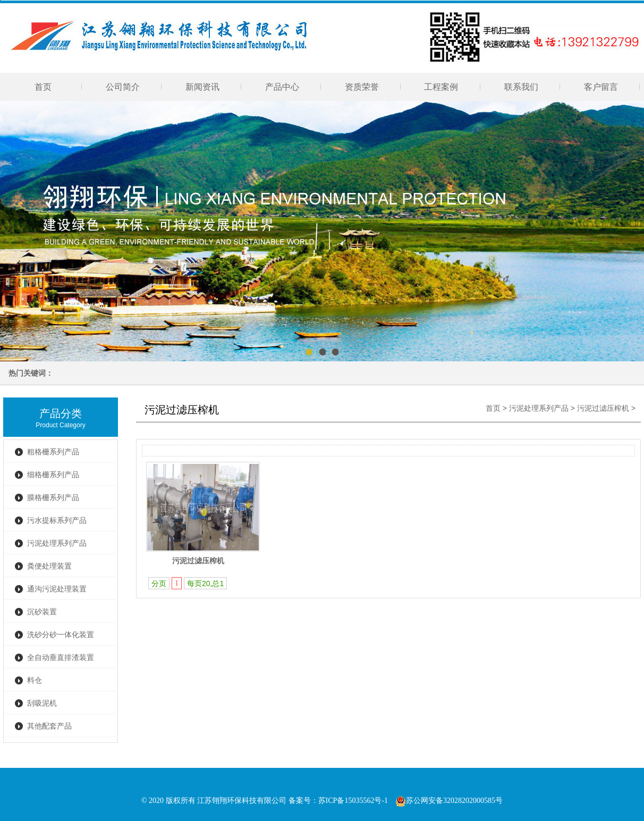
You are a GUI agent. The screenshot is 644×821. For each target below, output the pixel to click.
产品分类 (61, 413)
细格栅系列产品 (53, 475)
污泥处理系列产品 (57, 543)
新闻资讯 (202, 87)
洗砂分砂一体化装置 (61, 635)
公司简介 (123, 87)
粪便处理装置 (49, 566)
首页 (43, 87)
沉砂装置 (42, 612)
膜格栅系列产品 (53, 498)
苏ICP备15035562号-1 (353, 801)
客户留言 (601, 87)
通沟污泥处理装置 (57, 589)
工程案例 (442, 87)
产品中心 (282, 87)
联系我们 (521, 87)
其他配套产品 (49, 726)
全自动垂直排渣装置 (61, 658)
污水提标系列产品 (57, 520)
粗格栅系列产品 (53, 452)
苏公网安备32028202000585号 (449, 801)
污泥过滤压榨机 (603, 408)
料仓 (35, 680)
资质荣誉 (362, 87)
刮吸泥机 (42, 703)
